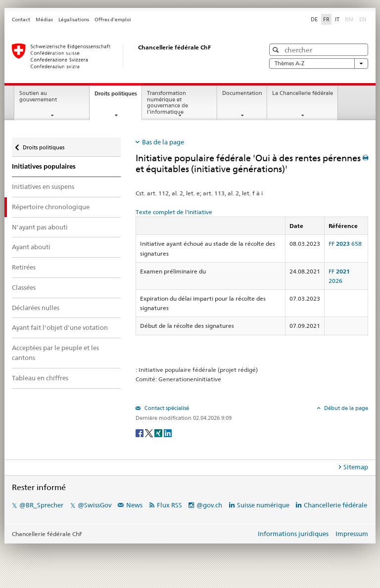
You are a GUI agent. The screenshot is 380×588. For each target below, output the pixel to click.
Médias (44, 20)
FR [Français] (326, 19)
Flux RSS (169, 505)
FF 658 (345, 244)
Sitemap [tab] (356, 467)
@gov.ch (209, 505)
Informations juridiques (293, 534)
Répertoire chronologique (51, 207)
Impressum (352, 534)
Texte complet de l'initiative (174, 212)
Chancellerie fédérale (335, 505)
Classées (24, 287)
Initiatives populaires (44, 166)
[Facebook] (140, 432)
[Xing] (159, 432)
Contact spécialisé (166, 408)
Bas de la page (163, 142)
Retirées (24, 267)
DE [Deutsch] (314, 19)
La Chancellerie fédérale (303, 93)
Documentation (242, 93)
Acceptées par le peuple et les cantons (55, 353)
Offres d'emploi (113, 20)
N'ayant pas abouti (40, 227)
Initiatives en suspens (43, 186)
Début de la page (345, 408)
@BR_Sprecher (41, 505)
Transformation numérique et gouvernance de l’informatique (167, 103)
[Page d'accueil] (128, 56)
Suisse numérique (264, 505)
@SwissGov (95, 505)
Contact (21, 20)
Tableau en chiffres (40, 378)
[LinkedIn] (168, 432)
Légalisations (74, 20)
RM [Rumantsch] (349, 19)
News (134, 505)
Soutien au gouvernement (38, 96)
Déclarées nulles (36, 308)
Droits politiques (118, 96)
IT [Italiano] (337, 19)
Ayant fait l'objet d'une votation (60, 327)
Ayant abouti (31, 247)
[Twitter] (150, 432)
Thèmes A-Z (319, 64)
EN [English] (363, 19)
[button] (277, 50)
